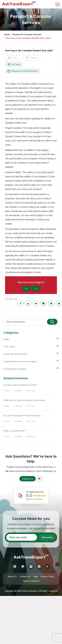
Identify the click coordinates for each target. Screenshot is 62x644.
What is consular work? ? (15, 431)
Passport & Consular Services (27, 34)
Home (7, 34)
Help (36, 576)
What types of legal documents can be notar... (25, 400)
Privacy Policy (47, 576)
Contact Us (25, 576)
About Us (12, 576)
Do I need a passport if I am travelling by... (23, 415)
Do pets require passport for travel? (20, 385)
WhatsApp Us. (50, 471)
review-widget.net (35, 505)
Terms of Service (31, 581)
